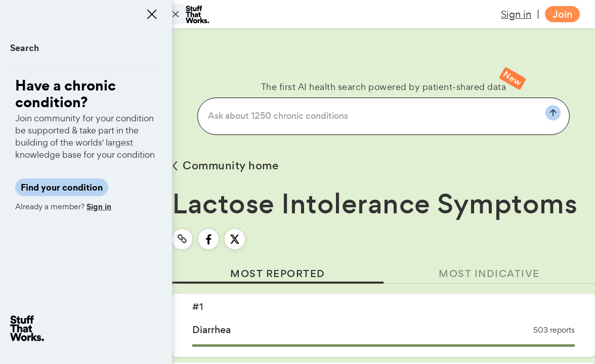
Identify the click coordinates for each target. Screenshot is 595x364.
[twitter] (235, 239)
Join (562, 14)
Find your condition (62, 187)
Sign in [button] (516, 14)
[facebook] (209, 239)
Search (25, 48)
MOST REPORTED (278, 274)
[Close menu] (152, 14)
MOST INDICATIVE (489, 274)
